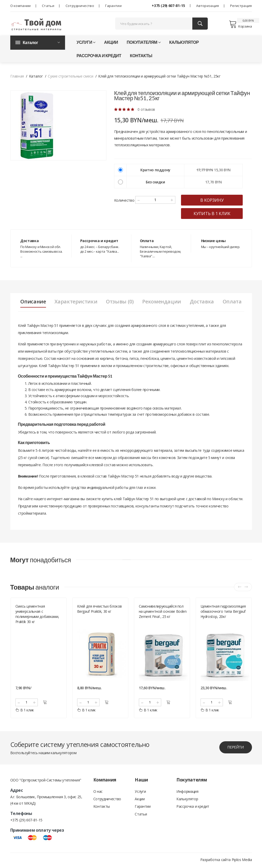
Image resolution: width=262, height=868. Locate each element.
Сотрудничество (80, 6)
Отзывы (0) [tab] (119, 302)
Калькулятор (184, 43)
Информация (187, 793)
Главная (17, 77)
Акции (111, 43)
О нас (98, 793)
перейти (235, 749)
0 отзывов (146, 110)
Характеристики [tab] (75, 302)
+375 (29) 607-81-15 (168, 6)
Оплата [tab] (234, 302)
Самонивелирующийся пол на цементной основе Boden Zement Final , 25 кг (163, 613)
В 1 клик (25, 711)
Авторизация (207, 6)
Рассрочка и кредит (99, 56)
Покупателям (144, 43)
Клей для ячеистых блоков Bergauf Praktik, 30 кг (100, 610)
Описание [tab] (32, 302)
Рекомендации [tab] (162, 302)
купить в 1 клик (214, 214)
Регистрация (241, 6)
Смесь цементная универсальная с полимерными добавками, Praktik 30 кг (37, 615)
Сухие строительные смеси (71, 77)
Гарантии (113, 6)
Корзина (240, 24)
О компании (21, 6)
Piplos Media (242, 861)
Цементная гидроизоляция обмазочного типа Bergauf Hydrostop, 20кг (223, 613)
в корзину (214, 201)
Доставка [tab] (203, 302)
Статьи (48, 6)
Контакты (141, 56)
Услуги (86, 43)
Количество (124, 201)
